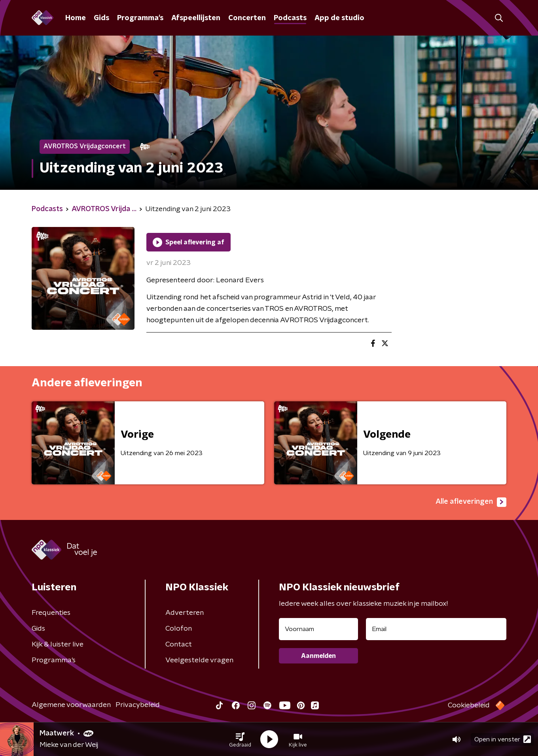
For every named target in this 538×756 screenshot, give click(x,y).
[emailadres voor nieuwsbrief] (436, 629)
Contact (179, 644)
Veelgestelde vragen (199, 660)
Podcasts (290, 18)
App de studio (339, 18)
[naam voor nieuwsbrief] (318, 629)
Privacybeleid (138, 705)
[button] (240, 739)
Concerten (247, 18)
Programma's (140, 18)
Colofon (179, 629)
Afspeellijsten (196, 18)
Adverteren (185, 613)
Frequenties (51, 613)
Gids (101, 18)
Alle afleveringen (471, 502)
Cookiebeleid (469, 705)
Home (76, 18)
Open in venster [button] (503, 739)
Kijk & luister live (58, 644)
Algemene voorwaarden (71, 705)
